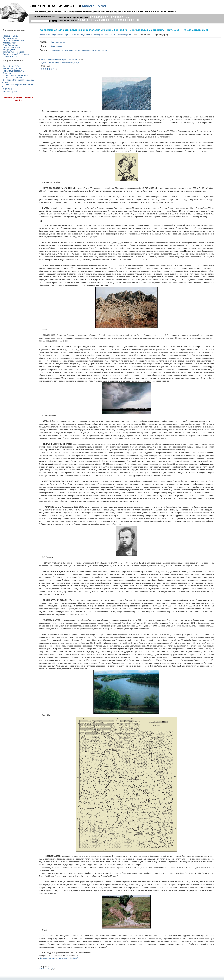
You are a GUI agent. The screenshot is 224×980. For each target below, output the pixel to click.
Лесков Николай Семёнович (16, 54)
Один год (7, 73)
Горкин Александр (72, 35)
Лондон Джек (9, 50)
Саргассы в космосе (12, 78)
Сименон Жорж (10, 57)
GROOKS (7, 89)
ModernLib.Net (94, 6)
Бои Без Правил (10, 91)
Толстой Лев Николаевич (15, 52)
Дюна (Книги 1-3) (11, 66)
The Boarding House (12, 69)
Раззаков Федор (10, 38)
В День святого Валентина (15, 75)
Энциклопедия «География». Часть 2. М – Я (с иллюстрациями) (106, 35)
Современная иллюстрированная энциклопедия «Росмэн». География (79, 50)
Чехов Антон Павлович (14, 40)
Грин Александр (10, 45)
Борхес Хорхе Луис (12, 47)
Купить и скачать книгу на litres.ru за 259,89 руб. (60, 63)
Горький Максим (11, 36)
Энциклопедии (57, 35)
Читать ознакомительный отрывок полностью (59, 60)
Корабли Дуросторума (13, 71)
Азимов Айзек (9, 43)
